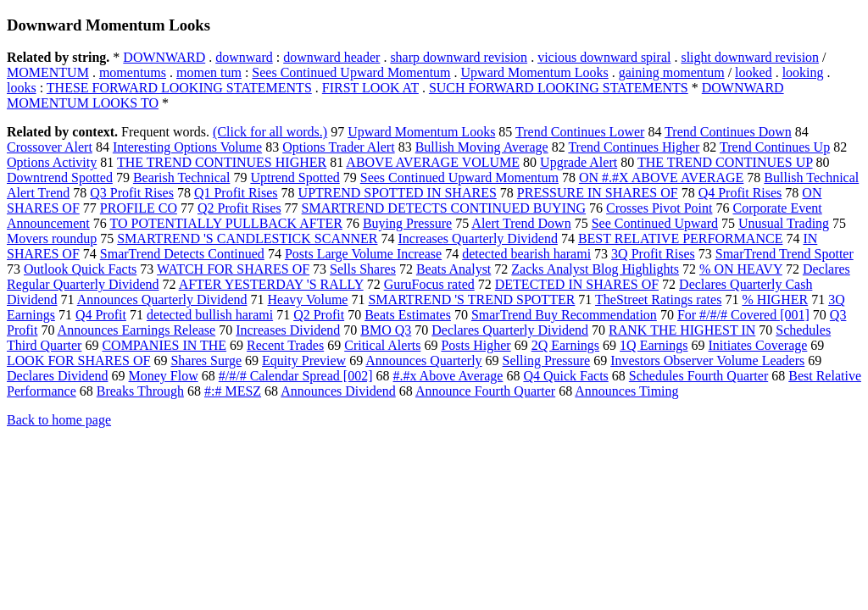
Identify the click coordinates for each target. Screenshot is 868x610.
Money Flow (164, 376)
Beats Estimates (408, 315)
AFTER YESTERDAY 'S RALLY (271, 284)
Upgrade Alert (579, 162)
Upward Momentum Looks (535, 72)
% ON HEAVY (741, 269)
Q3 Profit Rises (132, 193)
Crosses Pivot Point (659, 208)
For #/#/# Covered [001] (743, 315)
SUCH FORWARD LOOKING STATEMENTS (559, 88)
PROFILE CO (139, 208)
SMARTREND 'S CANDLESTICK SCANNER (247, 238)
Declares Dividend (58, 376)
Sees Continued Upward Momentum (351, 72)
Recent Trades (285, 345)
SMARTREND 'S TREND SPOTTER (471, 299)
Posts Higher (476, 345)
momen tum (209, 72)
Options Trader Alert (338, 147)
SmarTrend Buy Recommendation (564, 315)
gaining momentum (672, 72)
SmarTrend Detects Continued (182, 254)
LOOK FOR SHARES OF (78, 360)
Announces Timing (626, 391)
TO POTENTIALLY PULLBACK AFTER (225, 223)
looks (22, 88)
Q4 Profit (101, 315)
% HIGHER (775, 299)
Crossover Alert (50, 147)
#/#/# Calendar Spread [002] (296, 376)
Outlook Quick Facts (80, 269)
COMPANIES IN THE (164, 345)
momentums (133, 72)
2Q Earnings (565, 345)
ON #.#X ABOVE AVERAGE (661, 177)
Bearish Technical (182, 177)
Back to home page (59, 420)
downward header (331, 57)
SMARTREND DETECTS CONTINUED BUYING (444, 208)
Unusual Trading (784, 223)
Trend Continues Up (775, 147)
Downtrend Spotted (60, 177)
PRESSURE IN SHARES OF (598, 193)
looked (754, 72)
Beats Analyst (453, 269)
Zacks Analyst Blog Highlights (595, 269)
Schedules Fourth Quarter (698, 376)
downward (244, 57)
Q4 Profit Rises (740, 193)
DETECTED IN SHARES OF (577, 284)
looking (803, 72)
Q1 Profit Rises (236, 193)
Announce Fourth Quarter (485, 391)
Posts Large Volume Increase (363, 254)
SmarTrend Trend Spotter (785, 254)
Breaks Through (140, 391)
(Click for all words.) (270, 132)
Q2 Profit (319, 315)
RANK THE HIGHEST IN (682, 330)
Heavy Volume (308, 299)
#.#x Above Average (448, 376)
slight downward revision (750, 57)
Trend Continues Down (728, 132)
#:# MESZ (233, 391)
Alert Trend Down (521, 223)
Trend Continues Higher (634, 147)
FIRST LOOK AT (370, 88)
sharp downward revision (459, 57)
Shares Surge (206, 360)
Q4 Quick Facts (565, 376)
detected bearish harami (526, 254)
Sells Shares (363, 269)
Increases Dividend (288, 330)
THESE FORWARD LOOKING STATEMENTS (179, 88)
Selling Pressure (547, 360)
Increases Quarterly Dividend (478, 238)
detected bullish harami (210, 315)
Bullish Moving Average (482, 147)
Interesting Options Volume (187, 147)
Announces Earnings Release (137, 330)
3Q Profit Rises (653, 254)
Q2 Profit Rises (239, 208)
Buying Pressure (407, 223)
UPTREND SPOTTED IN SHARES (398, 193)
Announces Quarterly (423, 360)
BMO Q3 (386, 330)
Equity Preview (304, 360)
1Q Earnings (654, 345)
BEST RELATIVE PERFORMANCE (681, 238)
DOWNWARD (164, 57)
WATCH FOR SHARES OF (233, 269)
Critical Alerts (382, 345)
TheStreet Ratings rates (658, 299)
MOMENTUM (48, 72)
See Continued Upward (655, 223)
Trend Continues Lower (580, 132)
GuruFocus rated (429, 284)
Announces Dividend (338, 391)
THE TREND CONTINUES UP (725, 162)
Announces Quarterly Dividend (162, 299)
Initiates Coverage (758, 345)
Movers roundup (52, 238)
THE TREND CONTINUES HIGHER (222, 162)
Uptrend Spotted (295, 177)
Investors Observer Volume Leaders (707, 360)
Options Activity (52, 162)
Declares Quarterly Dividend (510, 330)
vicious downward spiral (604, 57)
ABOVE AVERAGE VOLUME (433, 162)
